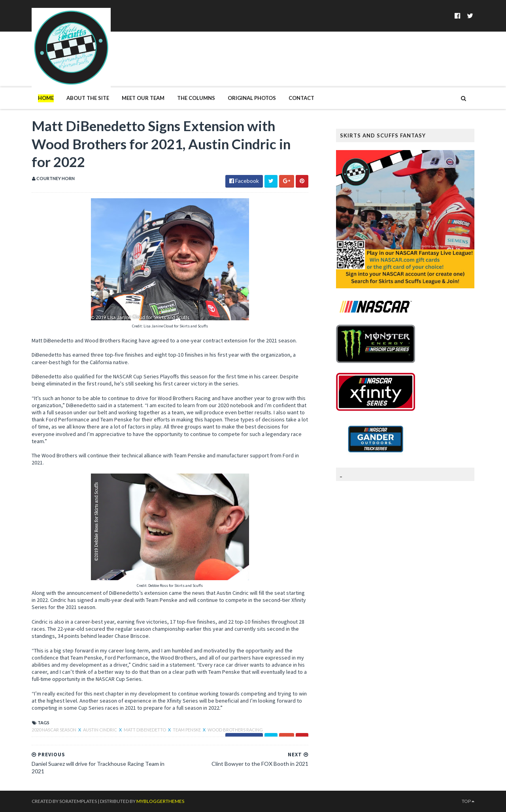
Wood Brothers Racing (235, 730)
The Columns (196, 98)
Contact (301, 98)
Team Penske (187, 730)
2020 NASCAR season (54, 730)
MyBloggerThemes (160, 801)
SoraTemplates (78, 801)
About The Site (88, 98)
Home (46, 98)
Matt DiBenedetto (145, 730)
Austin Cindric (100, 730)
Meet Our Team (143, 98)
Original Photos (252, 98)
